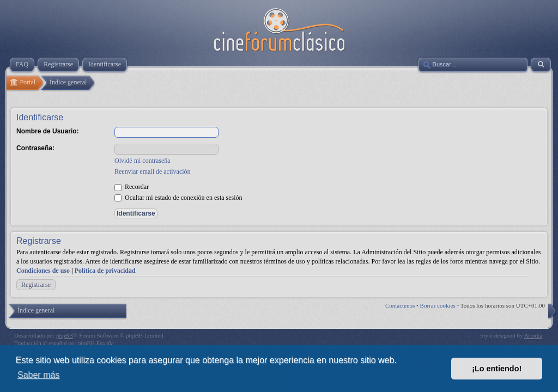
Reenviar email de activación (153, 171)
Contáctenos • (403, 305)
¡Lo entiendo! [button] (497, 369)
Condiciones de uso (43, 271)
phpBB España (96, 343)
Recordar (132, 187)
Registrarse (36, 285)
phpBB (65, 335)
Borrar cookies (438, 305)
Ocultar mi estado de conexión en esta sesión (178, 198)
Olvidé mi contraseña (142, 161)
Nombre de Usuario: (48, 131)
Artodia (533, 335)
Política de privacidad (105, 271)
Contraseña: (35, 148)
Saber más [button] (38, 375)
